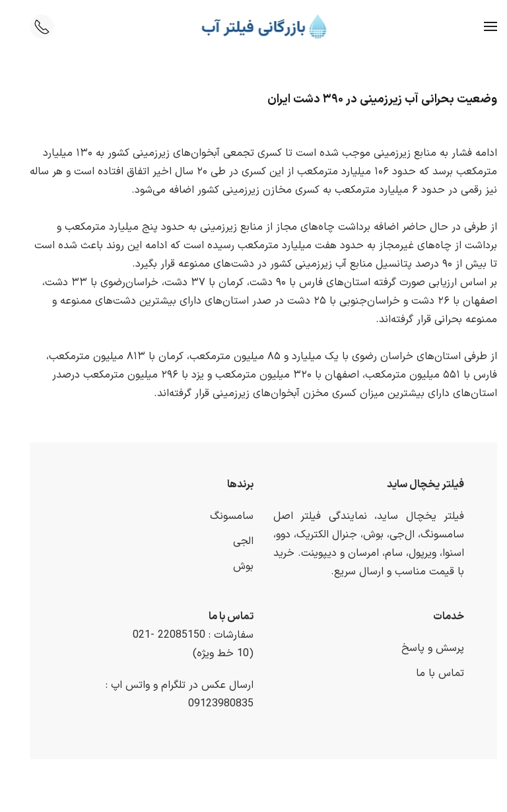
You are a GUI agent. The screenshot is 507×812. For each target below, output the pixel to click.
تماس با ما (430, 673)
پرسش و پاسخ (423, 648)
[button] (481, 26)
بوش (233, 566)
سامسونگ (222, 516)
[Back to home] (254, 26)
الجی (233, 541)
